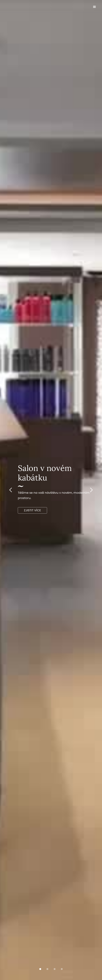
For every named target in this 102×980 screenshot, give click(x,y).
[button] (94, 7)
